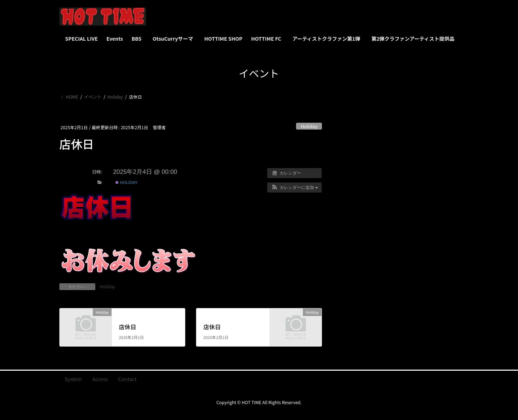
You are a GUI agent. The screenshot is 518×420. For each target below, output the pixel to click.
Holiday (309, 126)
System (73, 379)
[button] (294, 188)
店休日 (127, 327)
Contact (128, 379)
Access (100, 379)
